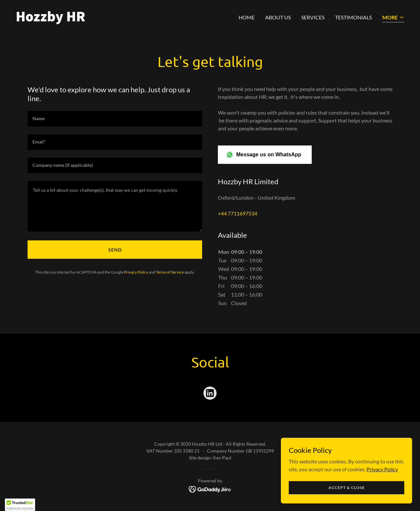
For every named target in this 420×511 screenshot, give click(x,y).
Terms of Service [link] (170, 272)
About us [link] (278, 17)
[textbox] (115, 119)
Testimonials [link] (353, 17)
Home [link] (247, 17)
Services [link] (313, 17)
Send (115, 250)
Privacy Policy (382, 469)
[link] (110, 19)
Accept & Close (347, 488)
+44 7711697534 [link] (238, 213)
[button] (393, 18)
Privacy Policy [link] (136, 272)
